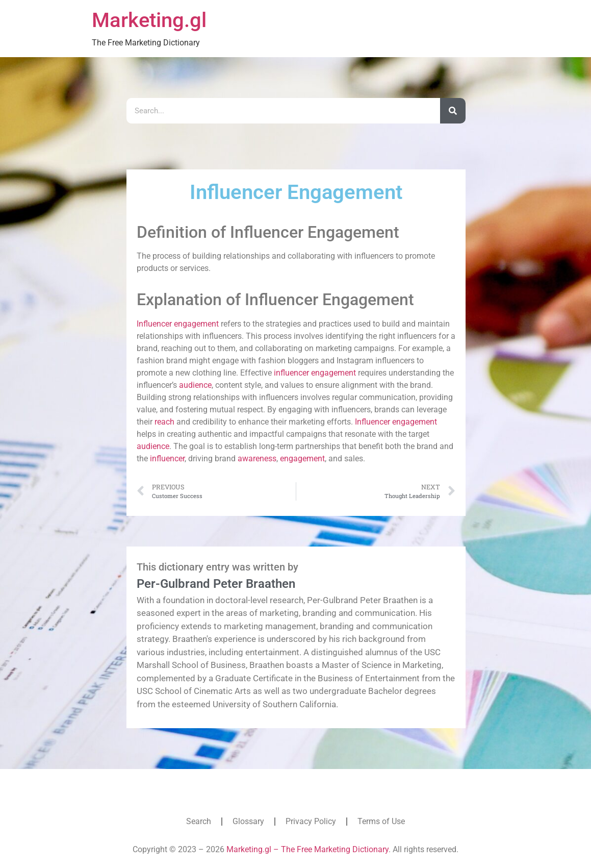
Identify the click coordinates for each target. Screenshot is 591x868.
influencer (291, 373)
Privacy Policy (311, 821)
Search (199, 821)
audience (195, 385)
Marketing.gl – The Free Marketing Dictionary (307, 849)
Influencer (154, 324)
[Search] (453, 111)
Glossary (248, 821)
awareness (257, 458)
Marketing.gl (149, 20)
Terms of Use (381, 821)
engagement (196, 324)
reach (164, 422)
